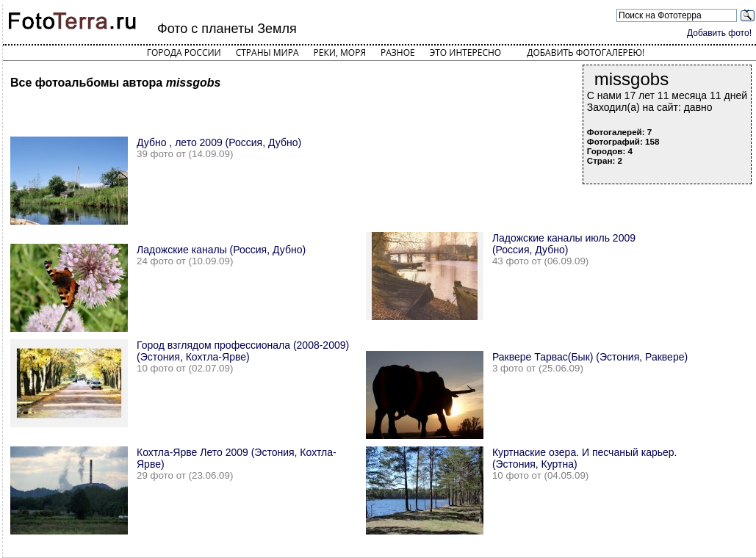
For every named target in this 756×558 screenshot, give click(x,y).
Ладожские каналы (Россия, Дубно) (221, 250)
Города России (184, 52)
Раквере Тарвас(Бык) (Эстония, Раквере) (590, 357)
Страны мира (267, 52)
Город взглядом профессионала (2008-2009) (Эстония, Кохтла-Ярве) (243, 351)
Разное (398, 52)
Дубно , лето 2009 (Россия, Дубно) (219, 142)
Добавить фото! (719, 33)
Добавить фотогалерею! (586, 52)
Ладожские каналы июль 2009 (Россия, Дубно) (564, 244)
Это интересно (466, 52)
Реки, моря (340, 52)
